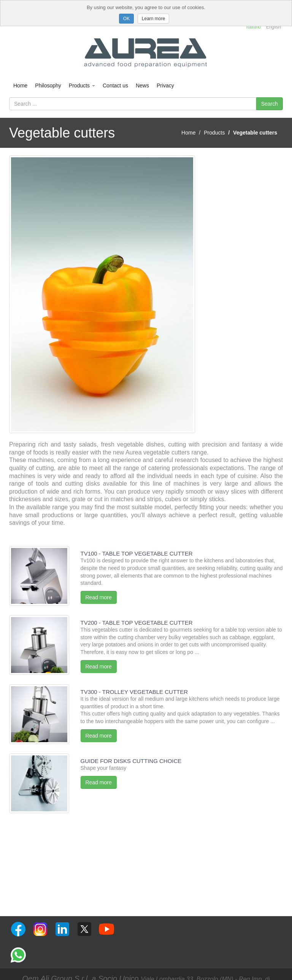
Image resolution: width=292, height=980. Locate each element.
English (274, 27)
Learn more (153, 19)
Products (82, 85)
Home (20, 85)
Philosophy (48, 85)
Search (270, 104)
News (142, 85)
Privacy (165, 85)
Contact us (115, 85)
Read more (99, 597)
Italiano (254, 27)
